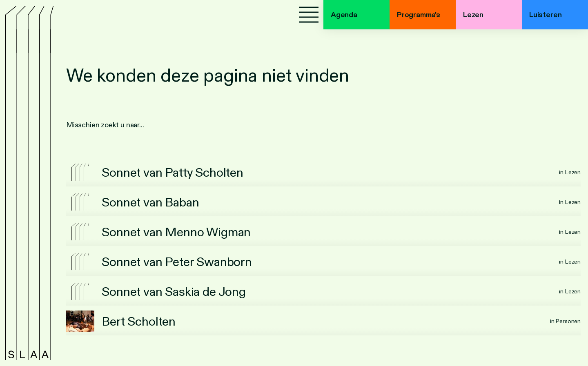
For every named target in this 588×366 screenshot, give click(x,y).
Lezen (473, 15)
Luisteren (545, 15)
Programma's (419, 15)
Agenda (344, 15)
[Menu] (309, 15)
